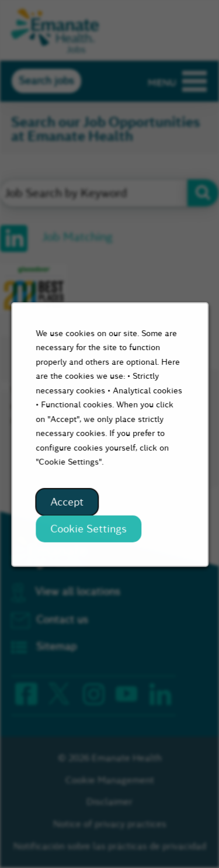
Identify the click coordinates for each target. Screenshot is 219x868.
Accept (67, 504)
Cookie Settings (88, 531)
